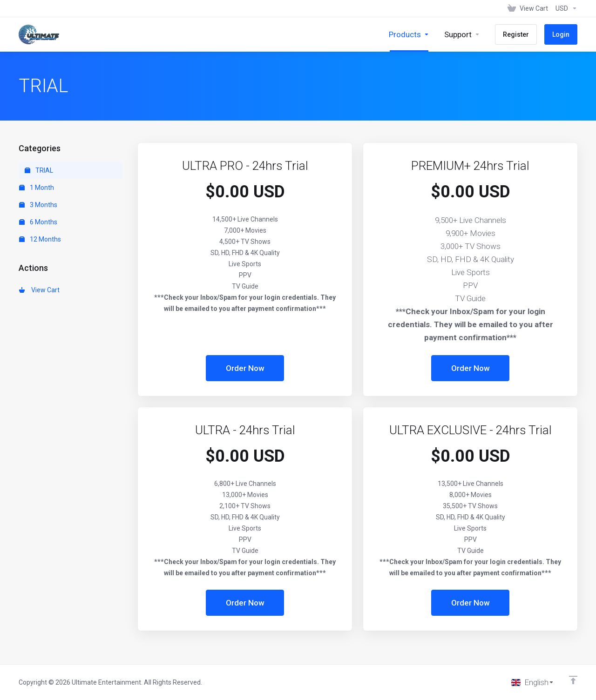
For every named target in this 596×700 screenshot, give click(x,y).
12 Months (40, 239)
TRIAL (39, 170)
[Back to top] (573, 680)
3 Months (38, 205)
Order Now (245, 368)
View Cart (39, 290)
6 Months (38, 222)
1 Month (37, 188)
